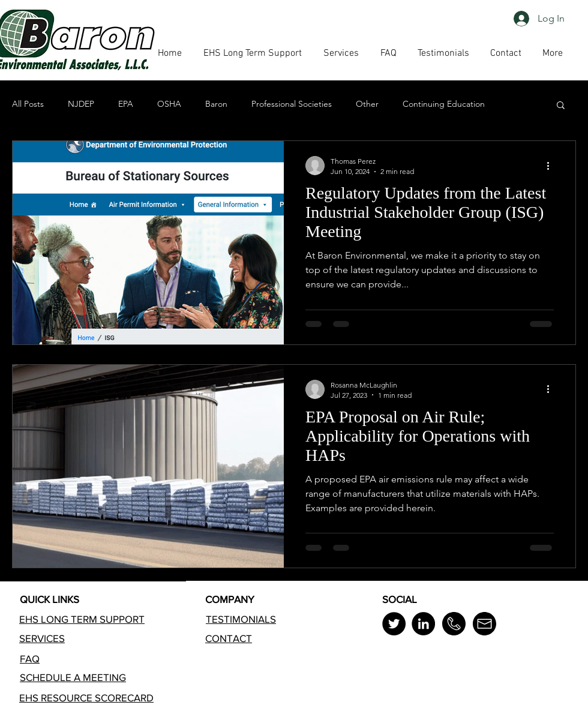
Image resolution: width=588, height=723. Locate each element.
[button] (388, 53)
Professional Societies (292, 104)
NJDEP (81, 104)
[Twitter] (394, 624)
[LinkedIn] (423, 624)
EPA (126, 104)
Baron (216, 104)
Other (367, 104)
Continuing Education (444, 104)
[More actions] (552, 166)
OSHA (169, 104)
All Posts (28, 104)
